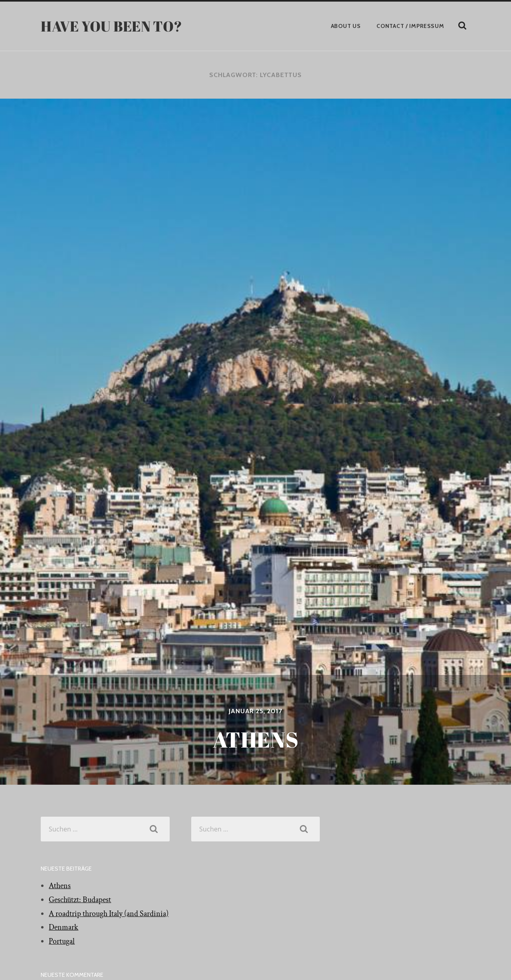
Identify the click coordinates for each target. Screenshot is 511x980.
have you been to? (111, 26)
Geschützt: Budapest (80, 900)
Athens (60, 886)
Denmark (63, 927)
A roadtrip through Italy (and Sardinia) (109, 914)
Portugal (62, 941)
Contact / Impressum (410, 26)
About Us (346, 26)
